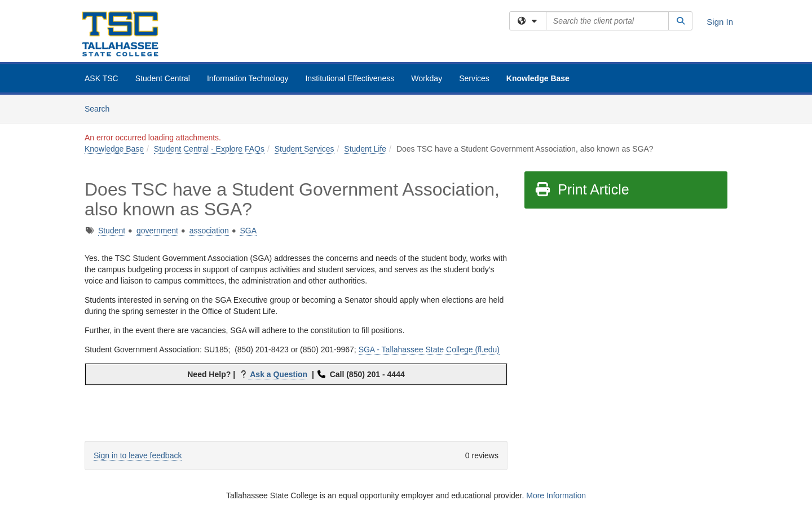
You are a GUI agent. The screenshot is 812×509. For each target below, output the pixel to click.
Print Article (582, 189)
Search (101, 108)
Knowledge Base (538, 78)
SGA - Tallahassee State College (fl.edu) (429, 349)
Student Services (304, 149)
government (157, 231)
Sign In (720, 22)
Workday (427, 78)
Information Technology (248, 78)
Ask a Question (278, 374)
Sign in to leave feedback (138, 455)
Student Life (365, 149)
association (209, 231)
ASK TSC (101, 78)
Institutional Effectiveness (350, 78)
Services (474, 78)
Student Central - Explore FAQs (209, 149)
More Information (556, 495)
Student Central (163, 78)
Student (112, 231)
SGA (248, 231)
